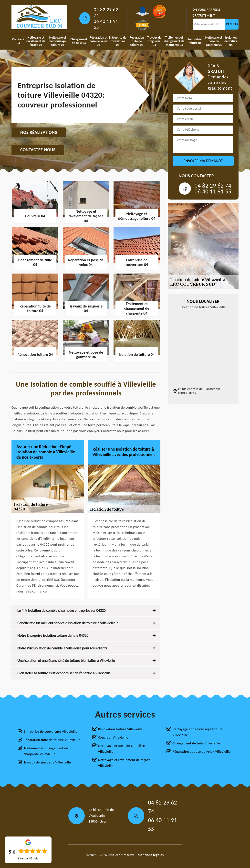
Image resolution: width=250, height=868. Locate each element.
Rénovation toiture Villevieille (120, 729)
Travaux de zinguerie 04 (154, 41)
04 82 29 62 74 (106, 12)
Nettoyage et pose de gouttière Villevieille (122, 749)
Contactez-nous (38, 150)
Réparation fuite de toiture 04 (137, 41)
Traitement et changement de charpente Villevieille (46, 751)
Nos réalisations (39, 132)
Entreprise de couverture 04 (118, 41)
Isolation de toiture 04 (231, 41)
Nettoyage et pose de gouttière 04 (214, 41)
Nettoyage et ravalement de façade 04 (36, 41)
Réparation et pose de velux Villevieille (201, 752)
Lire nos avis (28, 858)
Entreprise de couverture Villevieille (51, 732)
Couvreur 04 (18, 41)
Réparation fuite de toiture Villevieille (52, 740)
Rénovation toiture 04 (195, 41)
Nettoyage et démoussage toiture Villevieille (197, 732)
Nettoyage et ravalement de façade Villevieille (124, 763)
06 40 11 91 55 (106, 24)
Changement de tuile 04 (79, 41)
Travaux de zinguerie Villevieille (47, 762)
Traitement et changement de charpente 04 (174, 41)
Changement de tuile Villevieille (196, 743)
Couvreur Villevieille (113, 737)
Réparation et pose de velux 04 (99, 41)
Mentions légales (151, 855)
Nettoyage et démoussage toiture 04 (58, 41)
